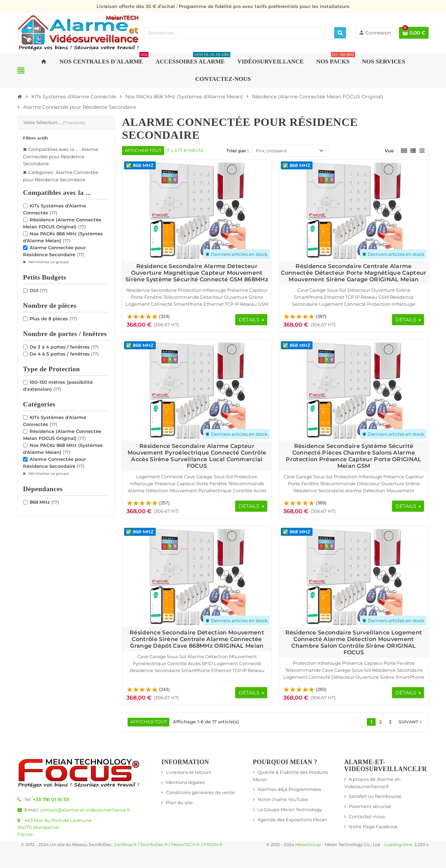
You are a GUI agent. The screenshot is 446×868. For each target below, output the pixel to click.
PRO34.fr (213, 845)
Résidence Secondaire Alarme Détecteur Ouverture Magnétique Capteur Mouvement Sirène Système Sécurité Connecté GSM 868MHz (197, 273)
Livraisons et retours (188, 772)
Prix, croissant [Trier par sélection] (271, 151)
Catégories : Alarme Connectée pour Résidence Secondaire (61, 176)
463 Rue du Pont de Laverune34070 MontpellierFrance (55, 828)
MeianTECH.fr (186, 845)
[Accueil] (20, 97)
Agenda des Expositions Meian (292, 820)
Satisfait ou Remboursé (375, 797)
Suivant (411, 722)
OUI (39, 290)
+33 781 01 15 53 (51, 800)
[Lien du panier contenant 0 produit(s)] (414, 33)
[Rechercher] (340, 33)
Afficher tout (143, 150)
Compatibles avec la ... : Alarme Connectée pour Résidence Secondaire (61, 156)
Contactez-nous (367, 817)
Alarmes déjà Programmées (289, 790)
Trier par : (237, 151)
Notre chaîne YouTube (283, 800)
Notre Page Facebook (373, 827)
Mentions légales (185, 783)
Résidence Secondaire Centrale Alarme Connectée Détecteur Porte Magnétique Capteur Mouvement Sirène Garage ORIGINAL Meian (353, 273)
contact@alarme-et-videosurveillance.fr (85, 810)
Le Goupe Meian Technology (290, 810)
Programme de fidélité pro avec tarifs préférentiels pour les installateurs (264, 6)
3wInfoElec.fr (154, 845)
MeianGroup (308, 845)
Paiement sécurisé (370, 807)
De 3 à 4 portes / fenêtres (64, 347)
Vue (389, 151)
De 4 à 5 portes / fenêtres (64, 354)
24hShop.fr (125, 845)
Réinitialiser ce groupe (48, 262)
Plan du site (179, 803)
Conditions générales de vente (200, 793)
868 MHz (44, 502)
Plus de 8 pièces (53, 319)
